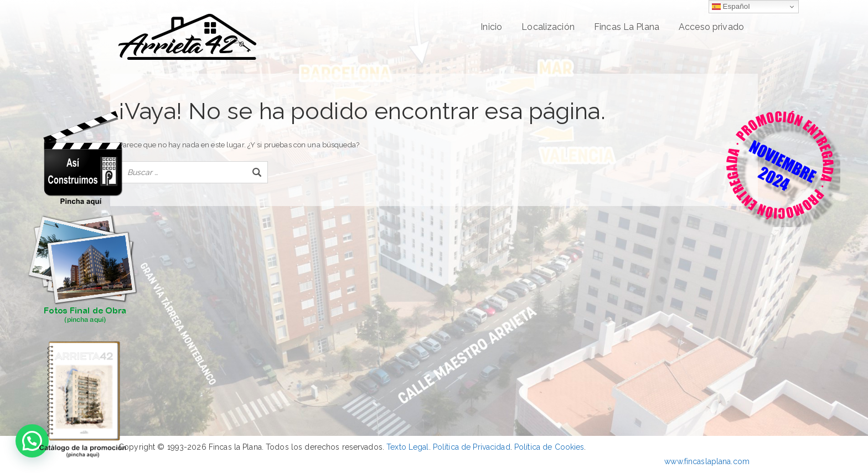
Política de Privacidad (472, 447)
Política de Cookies (549, 447)
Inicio (491, 27)
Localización (548, 27)
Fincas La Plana (627, 27)
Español (731, 7)
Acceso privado (711, 27)
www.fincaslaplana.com (707, 461)
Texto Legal (407, 447)
